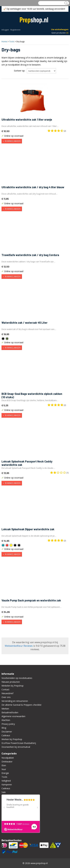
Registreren (15, 30)
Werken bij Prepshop (12, 739)
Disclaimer (7, 732)
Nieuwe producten (11, 682)
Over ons (6, 697)
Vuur (4, 769)
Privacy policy (8, 724)
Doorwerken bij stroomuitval (16, 747)
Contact (5, 689)
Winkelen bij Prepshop (13, 686)
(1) (59, 473)
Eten (4, 765)
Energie (5, 773)
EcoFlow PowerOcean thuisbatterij (19, 743)
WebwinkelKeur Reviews (19, 646)
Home (4, 41)
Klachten (6, 720)
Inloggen (5, 30)
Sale (4, 792)
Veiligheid (6, 781)
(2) (57, 131)
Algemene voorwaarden (13, 716)
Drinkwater (7, 762)
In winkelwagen (13, 141)
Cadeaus (6, 735)
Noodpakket (8, 758)
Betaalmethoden (10, 712)
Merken (5, 709)
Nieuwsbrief (7, 693)
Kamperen (7, 785)
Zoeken (66, 3)
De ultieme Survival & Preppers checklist (21, 705)
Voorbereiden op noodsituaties (17, 678)
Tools (12, 41)
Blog (4, 728)
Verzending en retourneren (15, 701)
